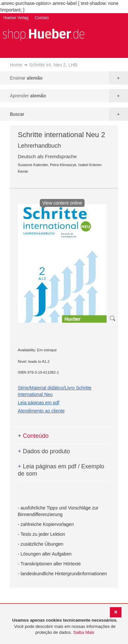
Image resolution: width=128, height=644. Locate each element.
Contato (42, 18)
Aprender (28, 96)
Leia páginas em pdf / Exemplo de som (61, 470)
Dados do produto (44, 451)
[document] (65, 627)
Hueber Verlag (16, 18)
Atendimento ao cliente (41, 411)
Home (16, 65)
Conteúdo (33, 436)
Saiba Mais (84, 632)
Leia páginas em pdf (38, 403)
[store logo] (43, 34)
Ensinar (26, 78)
